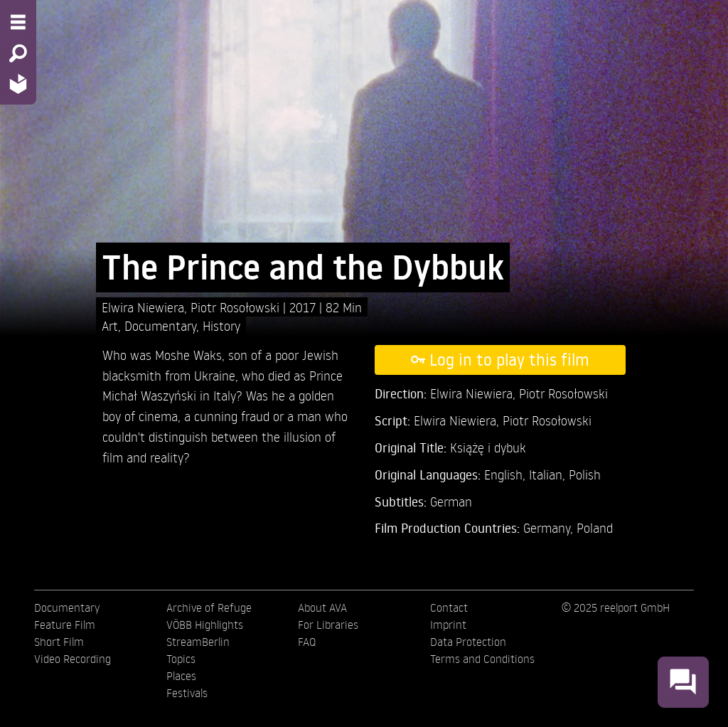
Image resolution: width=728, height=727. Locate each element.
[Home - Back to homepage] (18, 84)
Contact (449, 607)
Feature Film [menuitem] (65, 625)
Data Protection (468, 642)
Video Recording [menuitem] (73, 659)
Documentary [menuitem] (67, 607)
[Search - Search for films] (18, 53)
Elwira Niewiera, (146, 307)
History (221, 325)
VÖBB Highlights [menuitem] (205, 625)
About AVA (322, 607)
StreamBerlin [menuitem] (198, 642)
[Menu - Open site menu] (18, 22)
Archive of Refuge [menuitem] (209, 607)
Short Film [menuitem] (59, 642)
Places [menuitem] (181, 676)
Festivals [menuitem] (187, 693)
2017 (304, 307)
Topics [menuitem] (181, 659)
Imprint (448, 625)
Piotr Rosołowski (237, 307)
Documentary (160, 325)
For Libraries (328, 625)
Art (110, 325)
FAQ (307, 642)
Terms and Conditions (482, 659)
